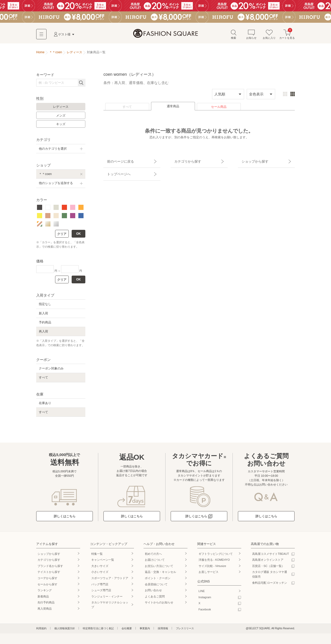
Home (40, 54)
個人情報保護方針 (65, 630)
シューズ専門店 (101, 592)
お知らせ (251, 36)
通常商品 (173, 108)
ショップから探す (252, 161)
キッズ (61, 126)
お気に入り (269, 36)
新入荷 (43, 315)
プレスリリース (185, 630)
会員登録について (156, 586)
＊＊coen (45, 176)
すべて (127, 108)
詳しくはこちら (65, 518)
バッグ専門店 (100, 586)
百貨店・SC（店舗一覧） (268, 567)
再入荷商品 (45, 610)
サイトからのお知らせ (159, 604)
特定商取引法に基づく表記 (98, 630)
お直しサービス (209, 573)
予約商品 (45, 324)
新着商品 (43, 598)
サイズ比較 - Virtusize (212, 567)
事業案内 (145, 630)
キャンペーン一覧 (103, 561)
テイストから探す (49, 573)
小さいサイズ (100, 573)
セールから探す (47, 586)
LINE (202, 593)
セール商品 (219, 108)
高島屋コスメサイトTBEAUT (270, 555)
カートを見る (287, 36)
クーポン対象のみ (51, 370)
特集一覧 (97, 555)
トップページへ (116, 170)
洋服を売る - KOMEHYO (214, 561)
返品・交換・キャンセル (160, 573)
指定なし (45, 306)
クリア (62, 236)
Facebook (205, 611)
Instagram (205, 599)
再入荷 (43, 333)
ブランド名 (50, 567)
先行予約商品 (46, 604)
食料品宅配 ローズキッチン (270, 584)
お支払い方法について (159, 567)
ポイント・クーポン (158, 580)
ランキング (45, 592)
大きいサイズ (100, 567)
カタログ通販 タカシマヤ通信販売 (270, 576)
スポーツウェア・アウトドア (110, 580)
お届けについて (155, 561)
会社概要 (127, 630)
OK (79, 235)
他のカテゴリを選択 (53, 150)
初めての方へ (153, 555)
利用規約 (41, 630)
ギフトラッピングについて (216, 555)
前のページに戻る (117, 161)
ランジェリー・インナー (107, 598)
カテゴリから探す (184, 161)
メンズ (61, 117)
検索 (234, 36)
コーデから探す (47, 580)
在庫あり (45, 405)
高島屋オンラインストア (268, 561)
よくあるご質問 (155, 598)
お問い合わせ (153, 592)
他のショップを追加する (56, 185)
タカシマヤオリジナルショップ (110, 606)
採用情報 (163, 630)
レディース (61, 108)
